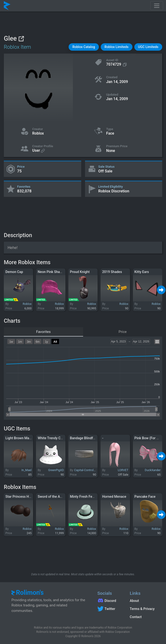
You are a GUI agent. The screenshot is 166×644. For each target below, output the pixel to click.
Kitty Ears (142, 272)
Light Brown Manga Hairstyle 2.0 (30, 438)
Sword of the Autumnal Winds (60, 497)
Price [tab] (123, 332)
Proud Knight (80, 272)
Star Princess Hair (19, 497)
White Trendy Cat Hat (54, 438)
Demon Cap (14, 272)
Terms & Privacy (142, 609)
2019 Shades (112, 272)
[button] (84, 47)
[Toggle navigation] (157, 6)
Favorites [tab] (43, 332)
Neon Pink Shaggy (51, 272)
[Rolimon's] (7, 6)
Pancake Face (145, 497)
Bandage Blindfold (84, 438)
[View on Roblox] (21, 39)
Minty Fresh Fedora (85, 497)
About (134, 601)
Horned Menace (114, 497)
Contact (136, 617)
